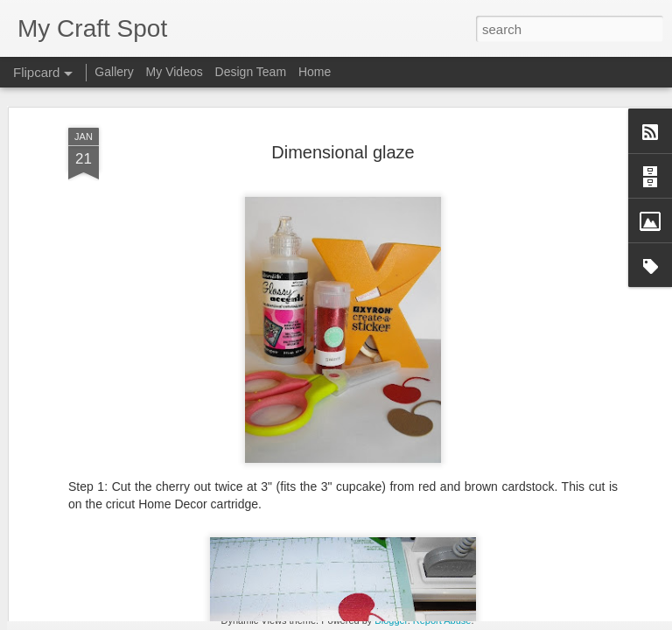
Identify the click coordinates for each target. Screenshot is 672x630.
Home (315, 72)
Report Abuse (442, 620)
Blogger (391, 620)
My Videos (175, 72)
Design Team (251, 72)
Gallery (114, 72)
